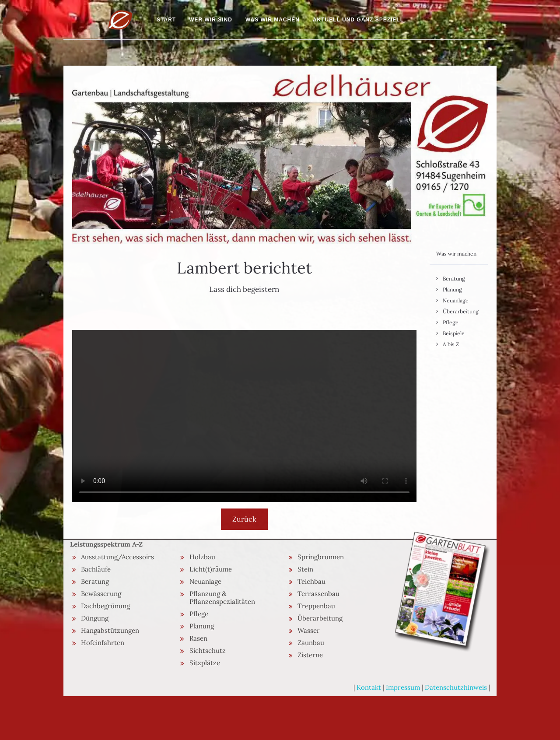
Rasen (198, 638)
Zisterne (310, 655)
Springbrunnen (321, 557)
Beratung (454, 279)
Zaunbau (311, 643)
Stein (305, 569)
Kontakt (369, 687)
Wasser (309, 630)
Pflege (451, 322)
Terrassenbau (318, 594)
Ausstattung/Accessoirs (117, 557)
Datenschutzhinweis (456, 687)
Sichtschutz (208, 651)
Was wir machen (273, 20)
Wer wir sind (211, 20)
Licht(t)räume (211, 569)
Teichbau (311, 581)
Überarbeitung (461, 311)
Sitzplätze (205, 663)
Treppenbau (316, 606)
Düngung (95, 618)
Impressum (403, 687)
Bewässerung (101, 594)
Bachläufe (96, 569)
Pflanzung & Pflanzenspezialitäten (222, 598)
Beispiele (454, 333)
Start (166, 20)
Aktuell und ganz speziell (358, 20)
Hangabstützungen (110, 630)
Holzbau (202, 557)
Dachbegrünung (105, 606)
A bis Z (451, 344)
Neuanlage (456, 300)
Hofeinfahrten (103, 643)
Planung (452, 289)
